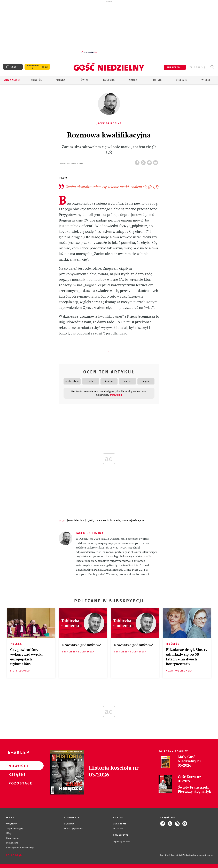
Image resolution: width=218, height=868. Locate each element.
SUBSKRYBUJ (175, 67)
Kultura (109, 80)
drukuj (150, 162)
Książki (16, 774)
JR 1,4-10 (89, 521)
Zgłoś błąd (14, 855)
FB (138, 162)
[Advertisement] (109, 27)
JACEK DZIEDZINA (75, 521)
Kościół (36, 80)
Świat (85, 80)
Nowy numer (12, 80)
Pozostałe (16, 783)
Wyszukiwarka (212, 67)
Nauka (133, 80)
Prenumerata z (33, 67)
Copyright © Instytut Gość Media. (174, 855)
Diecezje (181, 80)
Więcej (206, 80)
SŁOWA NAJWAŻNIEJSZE (133, 521)
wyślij (156, 162)
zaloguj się (197, 67)
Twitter (144, 162)
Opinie (157, 80)
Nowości (16, 766)
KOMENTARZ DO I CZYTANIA (107, 521)
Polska (60, 80)
